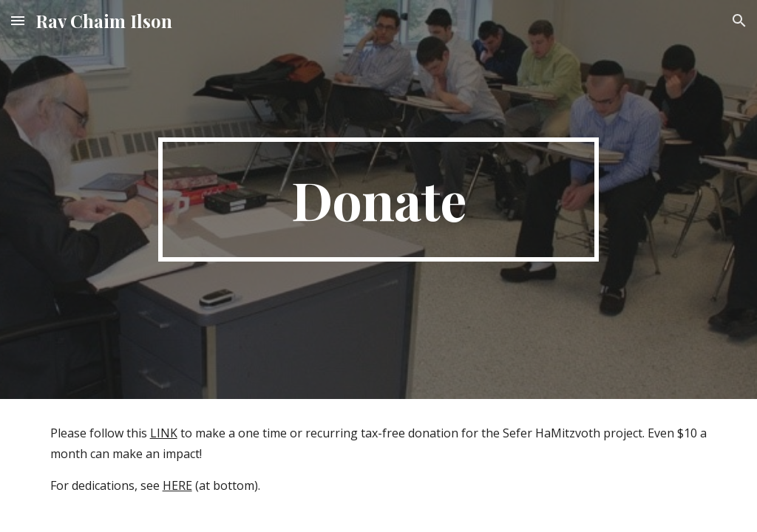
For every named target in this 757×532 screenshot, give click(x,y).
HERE (177, 485)
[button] (18, 20)
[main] (378, 199)
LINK (164, 433)
